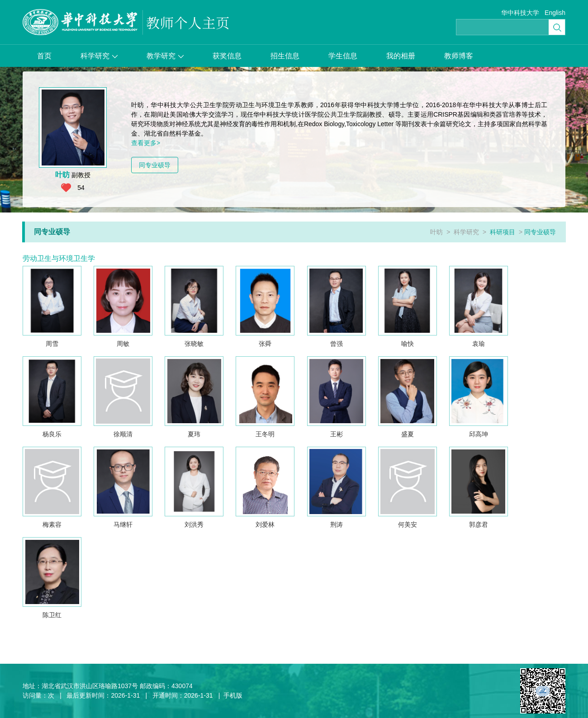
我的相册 (401, 56)
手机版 (233, 695)
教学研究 (165, 56)
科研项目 (503, 232)
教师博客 (459, 56)
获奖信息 (227, 56)
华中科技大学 (520, 13)
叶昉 (436, 232)
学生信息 (343, 56)
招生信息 (285, 56)
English (555, 13)
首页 (44, 56)
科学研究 (99, 56)
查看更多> (146, 143)
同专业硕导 (155, 165)
